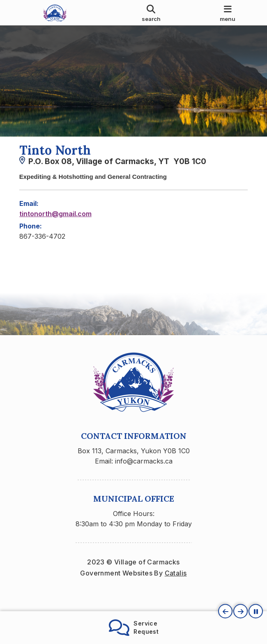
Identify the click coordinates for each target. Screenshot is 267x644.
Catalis (176, 589)
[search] (151, 13)
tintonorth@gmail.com (55, 222)
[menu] (228, 13)
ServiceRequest (134, 628)
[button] (225, 611)
